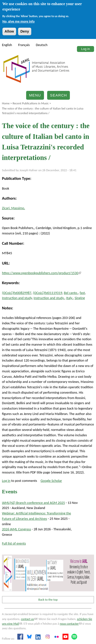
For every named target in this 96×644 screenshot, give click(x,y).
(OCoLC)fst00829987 (17, 293)
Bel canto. (71, 293)
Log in (85, 49)
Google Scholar (51, 481)
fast (82, 293)
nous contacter (71, 624)
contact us (29, 619)
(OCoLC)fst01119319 (48, 293)
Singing (80, 298)
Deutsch (42, 45)
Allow (9, 31)
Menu (35, 95)
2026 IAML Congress (16, 529)
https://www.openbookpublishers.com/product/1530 (42, 273)
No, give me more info (19, 21)
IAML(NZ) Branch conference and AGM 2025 (33, 503)
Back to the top (48, 600)
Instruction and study (17, 298)
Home (6, 103)
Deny (25, 31)
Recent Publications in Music (31, 103)
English (7, 45)
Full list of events (14, 543)
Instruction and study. (49, 298)
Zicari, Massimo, (13, 208)
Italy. (70, 298)
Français (24, 45)
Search (59, 95)
